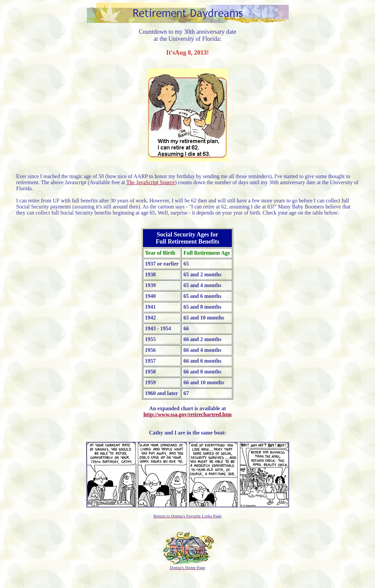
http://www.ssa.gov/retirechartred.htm (188, 414)
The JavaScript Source (151, 182)
